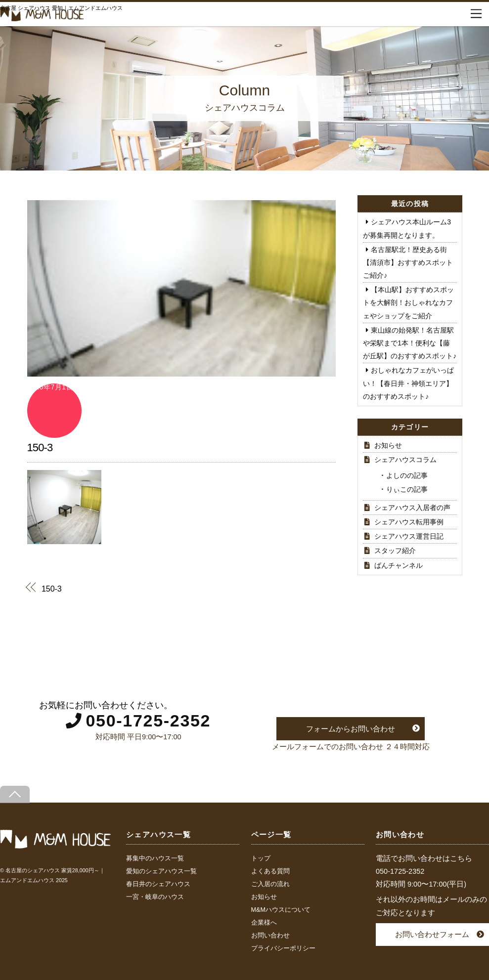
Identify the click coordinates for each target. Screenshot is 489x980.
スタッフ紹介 (395, 551)
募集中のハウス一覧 (155, 858)
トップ (261, 858)
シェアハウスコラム (405, 460)
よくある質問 (270, 871)
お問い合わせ (270, 936)
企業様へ (264, 923)
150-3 (40, 447)
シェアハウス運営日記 (409, 536)
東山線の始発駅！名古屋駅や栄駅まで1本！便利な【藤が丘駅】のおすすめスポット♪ (410, 343)
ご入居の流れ (270, 884)
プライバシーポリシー (283, 948)
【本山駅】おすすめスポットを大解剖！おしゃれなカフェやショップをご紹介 (408, 302)
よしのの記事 (407, 475)
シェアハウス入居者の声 (412, 508)
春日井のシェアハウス (158, 884)
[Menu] (476, 14)
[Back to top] (15, 794)
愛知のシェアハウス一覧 (161, 871)
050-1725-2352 (148, 721)
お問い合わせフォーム (432, 934)
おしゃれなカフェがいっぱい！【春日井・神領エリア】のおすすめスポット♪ (408, 383)
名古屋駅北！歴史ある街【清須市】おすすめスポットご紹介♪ (408, 262)
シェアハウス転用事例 (409, 522)
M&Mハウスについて (281, 910)
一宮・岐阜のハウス (155, 897)
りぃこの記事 (407, 489)
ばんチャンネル (399, 565)
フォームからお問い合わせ (351, 729)
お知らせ (388, 445)
